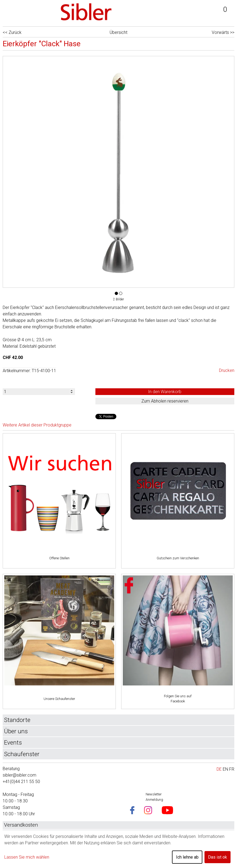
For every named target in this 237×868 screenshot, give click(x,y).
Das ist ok (218, 857)
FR (232, 769)
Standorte (17, 720)
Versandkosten (21, 825)
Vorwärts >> (223, 32)
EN (225, 769)
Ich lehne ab (187, 857)
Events (13, 742)
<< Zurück (12, 32)
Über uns (16, 731)
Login (187, 12)
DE (219, 769)
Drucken (227, 370)
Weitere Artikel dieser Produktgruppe (37, 425)
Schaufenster (22, 754)
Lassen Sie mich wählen (27, 857)
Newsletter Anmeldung (154, 797)
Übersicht (119, 32)
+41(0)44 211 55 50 (21, 782)
